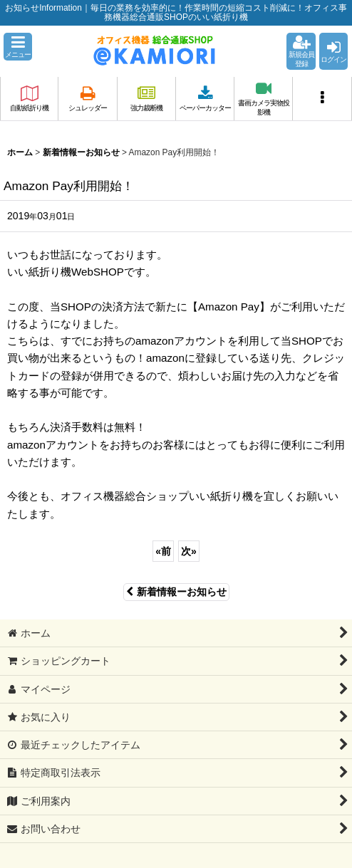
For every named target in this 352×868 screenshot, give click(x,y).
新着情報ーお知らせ (176, 592)
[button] (18, 47)
